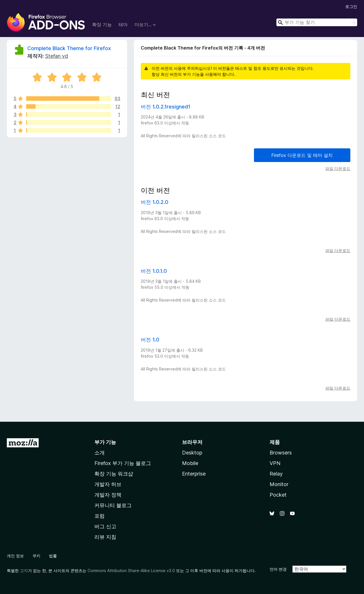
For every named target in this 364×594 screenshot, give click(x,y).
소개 (100, 453)
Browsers (281, 453)
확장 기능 (102, 24)
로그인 (351, 6)
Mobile (190, 463)
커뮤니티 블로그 (113, 505)
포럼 (100, 516)
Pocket (278, 495)
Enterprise (194, 474)
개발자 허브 (108, 484)
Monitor (279, 484)
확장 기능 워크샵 (114, 474)
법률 (53, 556)
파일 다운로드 (338, 168)
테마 (123, 24)
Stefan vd (57, 56)
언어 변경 (278, 569)
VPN (275, 463)
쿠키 (36, 556)
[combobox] (317, 22)
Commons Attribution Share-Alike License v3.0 (131, 571)
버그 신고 (105, 526)
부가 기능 (105, 442)
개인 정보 (15, 556)
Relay (276, 474)
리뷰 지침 (105, 537)
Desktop (192, 453)
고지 (24, 571)
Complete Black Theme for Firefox (69, 48)
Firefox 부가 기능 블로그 (123, 463)
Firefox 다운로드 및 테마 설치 (302, 155)
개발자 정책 (108, 495)
